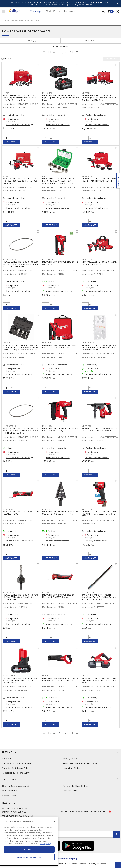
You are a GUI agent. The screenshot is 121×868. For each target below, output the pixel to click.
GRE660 (46, 176)
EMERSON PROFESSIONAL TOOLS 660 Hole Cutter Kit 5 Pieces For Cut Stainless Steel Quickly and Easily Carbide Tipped (59, 182)
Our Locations (9, 791)
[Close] (55, 822)
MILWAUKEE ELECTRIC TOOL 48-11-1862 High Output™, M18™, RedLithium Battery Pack (61, 98)
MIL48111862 (48, 93)
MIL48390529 (9, 426)
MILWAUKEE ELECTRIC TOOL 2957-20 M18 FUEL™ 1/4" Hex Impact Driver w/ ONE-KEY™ (100, 514)
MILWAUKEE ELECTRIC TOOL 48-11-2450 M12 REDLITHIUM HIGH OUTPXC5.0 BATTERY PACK (20, 680)
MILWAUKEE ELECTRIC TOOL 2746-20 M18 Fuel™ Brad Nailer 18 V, (60, 430)
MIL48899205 (49, 509)
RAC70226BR (88, 593)
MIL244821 (47, 343)
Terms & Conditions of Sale (16, 763)
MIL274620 (47, 426)
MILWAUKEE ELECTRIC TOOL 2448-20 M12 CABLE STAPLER (60, 263)
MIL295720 (87, 509)
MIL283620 (8, 509)
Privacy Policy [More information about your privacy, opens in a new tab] (46, 844)
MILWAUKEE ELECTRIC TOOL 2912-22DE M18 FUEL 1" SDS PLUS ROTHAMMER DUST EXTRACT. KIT (21, 181)
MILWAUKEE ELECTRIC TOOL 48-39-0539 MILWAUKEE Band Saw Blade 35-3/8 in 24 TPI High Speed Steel (21, 264)
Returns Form (70, 791)
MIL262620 (48, 593)
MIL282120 (47, 676)
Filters (30, 41)
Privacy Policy (70, 758)
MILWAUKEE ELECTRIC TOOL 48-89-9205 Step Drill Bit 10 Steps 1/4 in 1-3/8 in (60, 513)
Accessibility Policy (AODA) (16, 773)
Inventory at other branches (18, 125)
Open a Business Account (15, 786)
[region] (29, 842)
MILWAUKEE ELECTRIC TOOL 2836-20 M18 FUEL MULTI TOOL (21, 513)
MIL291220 (87, 426)
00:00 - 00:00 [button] (52, 11)
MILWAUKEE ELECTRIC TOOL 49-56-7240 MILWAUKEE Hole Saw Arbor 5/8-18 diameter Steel (21, 597)
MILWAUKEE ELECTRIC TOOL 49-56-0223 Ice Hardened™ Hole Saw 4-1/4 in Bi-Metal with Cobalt (99, 347)
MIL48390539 (9, 260)
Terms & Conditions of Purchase (80, 763)
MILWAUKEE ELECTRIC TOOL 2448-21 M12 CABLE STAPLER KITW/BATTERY (60, 346)
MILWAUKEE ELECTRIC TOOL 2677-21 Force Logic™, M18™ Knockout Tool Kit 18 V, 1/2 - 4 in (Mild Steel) (20, 98)
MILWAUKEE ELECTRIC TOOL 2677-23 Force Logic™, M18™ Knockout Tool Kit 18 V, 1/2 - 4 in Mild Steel (99, 98)
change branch (70, 11)
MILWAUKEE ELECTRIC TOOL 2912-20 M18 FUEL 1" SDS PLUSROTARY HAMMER (99, 430)
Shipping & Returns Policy (16, 768)
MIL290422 (87, 176)
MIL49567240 (9, 593)
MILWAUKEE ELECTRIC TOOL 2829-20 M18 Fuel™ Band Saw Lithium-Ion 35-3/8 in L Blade (100, 680)
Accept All (29, 850)
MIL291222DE (9, 176)
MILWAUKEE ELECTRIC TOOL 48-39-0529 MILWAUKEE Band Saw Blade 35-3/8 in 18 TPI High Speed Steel (21, 431)
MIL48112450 (9, 676)
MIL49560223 (88, 343)
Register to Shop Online (75, 786)
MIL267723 (87, 93)
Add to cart (11, 142)
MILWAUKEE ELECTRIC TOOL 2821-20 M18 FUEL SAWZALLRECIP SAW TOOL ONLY (60, 679)
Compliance (8, 758)
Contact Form (9, 796)
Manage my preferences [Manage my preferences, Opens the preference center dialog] (29, 857)
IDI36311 (7, 343)
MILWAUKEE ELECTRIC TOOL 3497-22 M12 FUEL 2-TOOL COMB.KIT (100, 263)
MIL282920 (87, 676)
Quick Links (60, 779)
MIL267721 (8, 93)
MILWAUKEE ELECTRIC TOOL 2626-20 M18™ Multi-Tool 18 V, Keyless (58, 596)
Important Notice (72, 768)
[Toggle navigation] (4, 11)
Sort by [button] (89, 41)
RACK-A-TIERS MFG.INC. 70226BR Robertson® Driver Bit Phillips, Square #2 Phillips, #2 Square (99, 597)
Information (60, 752)
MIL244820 (48, 260)
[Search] (60, 20)
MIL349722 (87, 260)
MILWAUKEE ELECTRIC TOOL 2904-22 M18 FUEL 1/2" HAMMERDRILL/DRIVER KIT (100, 180)
